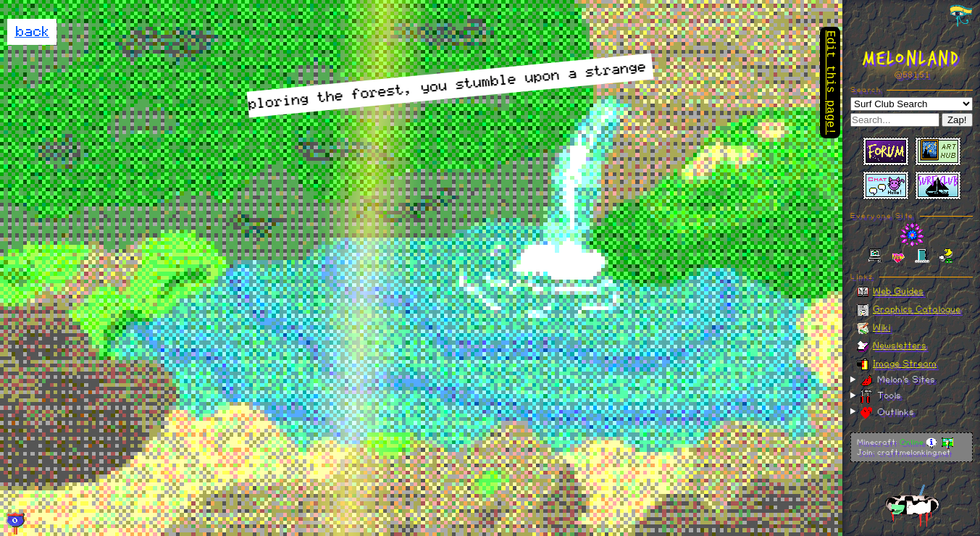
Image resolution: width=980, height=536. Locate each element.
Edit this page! (830, 84)
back (32, 32)
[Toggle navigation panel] (961, 16)
